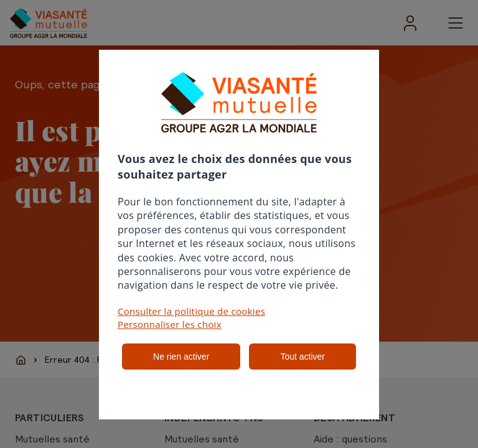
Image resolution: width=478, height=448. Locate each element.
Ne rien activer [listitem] (181, 357)
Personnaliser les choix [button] (170, 324)
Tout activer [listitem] (302, 357)
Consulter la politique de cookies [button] (191, 311)
